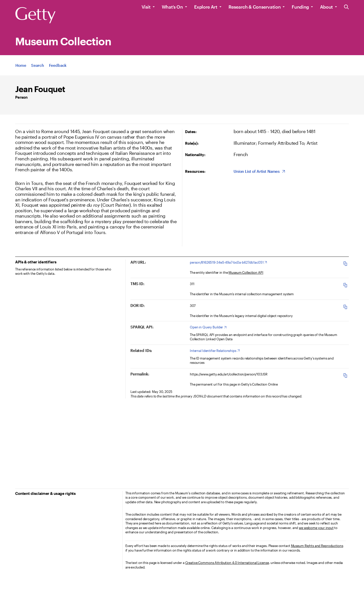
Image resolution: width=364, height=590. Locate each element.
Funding (300, 7)
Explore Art (206, 7)
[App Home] (21, 66)
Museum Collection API (246, 272)
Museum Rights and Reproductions (317, 546)
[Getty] (35, 15)
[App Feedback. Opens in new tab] (58, 66)
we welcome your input (316, 528)
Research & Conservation (255, 7)
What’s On (172, 7)
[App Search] (37, 66)
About (326, 7)
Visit (146, 7)
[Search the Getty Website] (346, 7)
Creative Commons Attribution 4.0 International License (227, 563)
